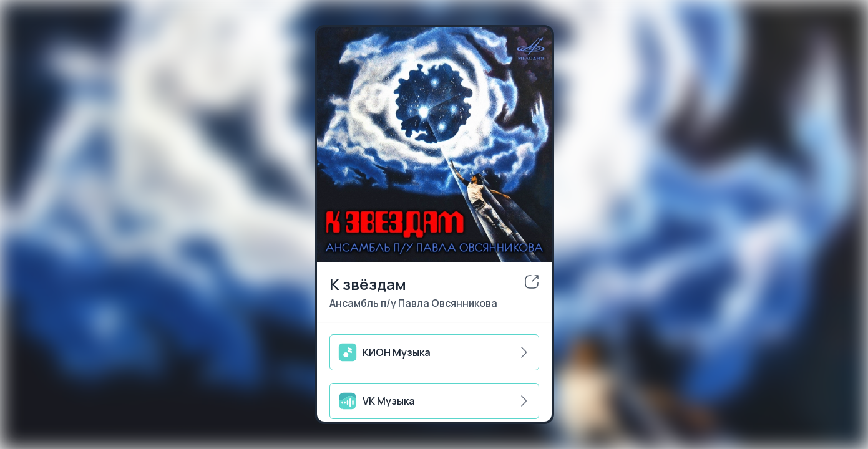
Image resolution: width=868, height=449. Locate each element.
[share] (532, 282)
